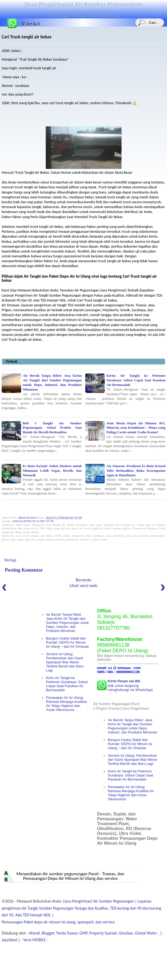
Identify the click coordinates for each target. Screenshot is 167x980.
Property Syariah (103, 933)
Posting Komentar (24, 570)
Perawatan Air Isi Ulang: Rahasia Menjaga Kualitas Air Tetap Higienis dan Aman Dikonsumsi (66, 704)
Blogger (48, 933)
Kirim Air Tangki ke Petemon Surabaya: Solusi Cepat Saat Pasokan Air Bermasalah (125, 389)
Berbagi (10, 560)
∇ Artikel (31, 24)
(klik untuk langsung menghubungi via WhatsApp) (130, 685)
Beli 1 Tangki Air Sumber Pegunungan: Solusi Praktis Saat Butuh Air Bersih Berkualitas (42, 437)
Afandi (34, 933)
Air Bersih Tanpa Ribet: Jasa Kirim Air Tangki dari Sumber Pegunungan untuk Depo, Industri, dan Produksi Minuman (42, 391)
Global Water (146, 933)
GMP (83, 933)
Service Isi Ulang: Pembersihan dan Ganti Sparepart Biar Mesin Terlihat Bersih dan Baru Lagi (65, 662)
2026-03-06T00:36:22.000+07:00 (33, 521)
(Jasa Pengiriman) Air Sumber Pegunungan (84, 4)
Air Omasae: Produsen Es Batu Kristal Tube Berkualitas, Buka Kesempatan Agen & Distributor (125, 480)
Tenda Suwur (67, 933)
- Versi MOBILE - (34, 940)
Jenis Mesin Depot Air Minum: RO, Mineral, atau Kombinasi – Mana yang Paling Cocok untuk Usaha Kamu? (125, 437)
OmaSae (126, 933)
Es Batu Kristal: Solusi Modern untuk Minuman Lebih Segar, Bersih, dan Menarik (42, 480)
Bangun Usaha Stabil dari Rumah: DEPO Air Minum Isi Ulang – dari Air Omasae (67, 642)
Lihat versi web (83, 586)
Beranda (83, 580)
